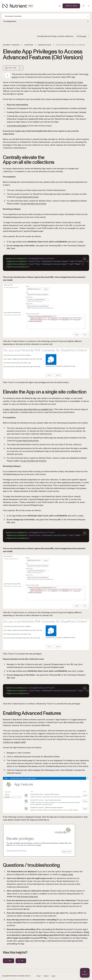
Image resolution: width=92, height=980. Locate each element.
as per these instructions (28, 197)
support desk (67, 874)
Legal (53, 976)
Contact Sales (71, 6)
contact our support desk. (14, 742)
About (39, 976)
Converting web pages (17, 126)
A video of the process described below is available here (28, 409)
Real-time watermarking (17, 105)
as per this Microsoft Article (34, 204)
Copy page (11, 68)
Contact (46, 976)
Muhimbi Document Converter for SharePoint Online (60, 82)
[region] (46, 263)
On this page (83, 36)
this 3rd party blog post (27, 897)
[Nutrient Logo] (18, 6)
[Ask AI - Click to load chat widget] (85, 973)
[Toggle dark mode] (59, 6)
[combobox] (21, 68)
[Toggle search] (83, 6)
